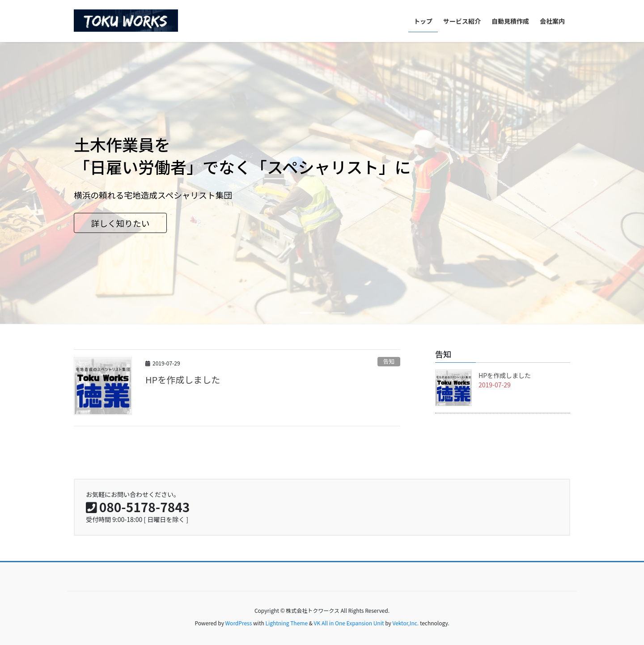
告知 (389, 361)
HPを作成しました (183, 380)
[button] (48, 183)
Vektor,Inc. (405, 623)
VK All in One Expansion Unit (349, 623)
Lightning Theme (286, 623)
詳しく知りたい (120, 223)
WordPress (239, 623)
